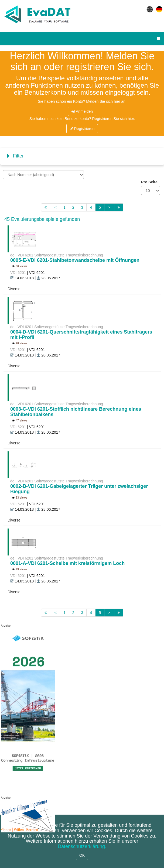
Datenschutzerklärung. (82, 846)
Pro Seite (149, 182)
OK (82, 855)
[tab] (82, 156)
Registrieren (82, 129)
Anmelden (82, 111)
